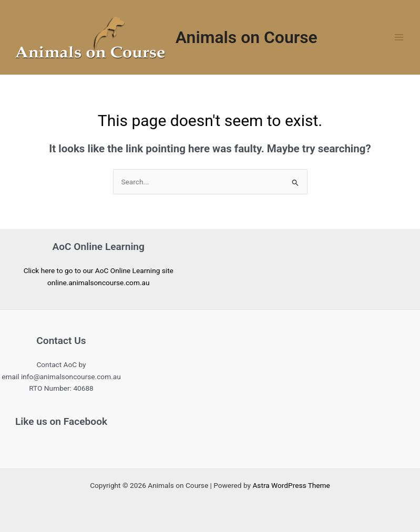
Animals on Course (247, 37)
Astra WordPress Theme (291, 485)
